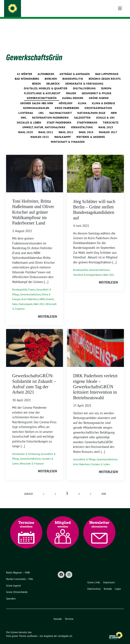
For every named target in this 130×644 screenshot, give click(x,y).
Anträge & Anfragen (75, 69)
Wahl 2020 (25, 127)
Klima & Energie (104, 98)
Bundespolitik (73, 73)
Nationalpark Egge (91, 108)
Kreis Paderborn (67, 103)
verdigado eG (65, 631)
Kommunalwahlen (36, 103)
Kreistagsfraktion (98, 103)
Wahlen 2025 (40, 132)
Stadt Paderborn (59, 117)
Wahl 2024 (86, 127)
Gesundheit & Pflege (97, 88)
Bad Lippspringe (107, 69)
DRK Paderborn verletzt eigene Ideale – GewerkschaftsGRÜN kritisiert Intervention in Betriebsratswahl (95, 381)
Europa (106, 83)
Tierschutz (111, 117)
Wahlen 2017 (108, 127)
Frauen (71, 88)
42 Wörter (25, 69)
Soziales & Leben (29, 117)
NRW (114, 108)
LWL (41, 108)
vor (104, 489)
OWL (24, 112)
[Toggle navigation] (120, 24)
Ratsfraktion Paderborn (50, 112)
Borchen (51, 73)
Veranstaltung (82, 122)
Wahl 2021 (46, 127)
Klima (82, 98)
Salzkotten (82, 112)
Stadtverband (87, 117)
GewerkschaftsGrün (42, 93)
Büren (37, 78)
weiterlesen (47, 311)
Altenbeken (46, 69)
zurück (28, 489)
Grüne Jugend (99, 93)
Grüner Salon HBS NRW (37, 98)
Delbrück (53, 78)
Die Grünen (28, 7)
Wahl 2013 (106, 122)
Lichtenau (26, 108)
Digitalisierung (84, 83)
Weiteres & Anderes (91, 132)
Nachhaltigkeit (61, 108)
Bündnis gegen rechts (105, 73)
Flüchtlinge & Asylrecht (42, 88)
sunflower (32, 631)
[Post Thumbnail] (35, 168)
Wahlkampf (63, 132)
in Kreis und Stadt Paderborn (41, 12)
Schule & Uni (105, 112)
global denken (73, 93)
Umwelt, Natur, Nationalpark (44, 122)
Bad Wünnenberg (27, 73)
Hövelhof (66, 98)
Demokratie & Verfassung (84, 78)
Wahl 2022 (66, 127)
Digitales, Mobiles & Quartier (46, 83)
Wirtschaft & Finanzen (68, 137)
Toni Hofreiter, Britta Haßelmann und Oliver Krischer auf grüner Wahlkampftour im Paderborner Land (33, 207)
